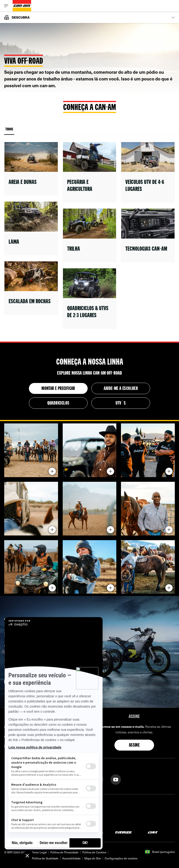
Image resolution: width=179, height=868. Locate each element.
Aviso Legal (39, 852)
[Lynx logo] (153, 832)
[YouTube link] (116, 779)
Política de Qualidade (45, 858)
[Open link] (31, 169)
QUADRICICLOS (58, 403)
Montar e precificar (58, 389)
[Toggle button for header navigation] (6, 6)
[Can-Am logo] (22, 6)
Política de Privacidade (64, 852)
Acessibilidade (71, 858)
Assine (134, 745)
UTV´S (121, 403)
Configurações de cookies (121, 858)
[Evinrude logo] (124, 832)
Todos (9, 131)
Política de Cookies (94, 852)
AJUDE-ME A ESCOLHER (121, 389)
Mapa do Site (93, 858)
